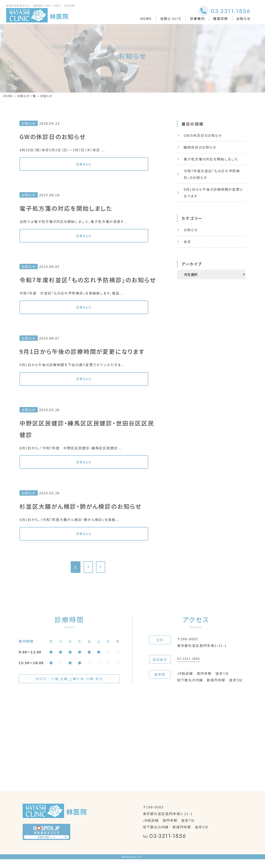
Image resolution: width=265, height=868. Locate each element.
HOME (146, 18)
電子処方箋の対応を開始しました (211, 159)
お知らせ (243, 18)
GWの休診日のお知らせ (203, 135)
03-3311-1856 (224, 11)
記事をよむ (51, 165)
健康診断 (221, 18)
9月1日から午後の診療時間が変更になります (213, 193)
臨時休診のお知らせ (200, 147)
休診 (187, 242)
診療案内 (197, 18)
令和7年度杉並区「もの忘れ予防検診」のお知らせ (212, 174)
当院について (171, 18)
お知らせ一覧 (27, 96)
